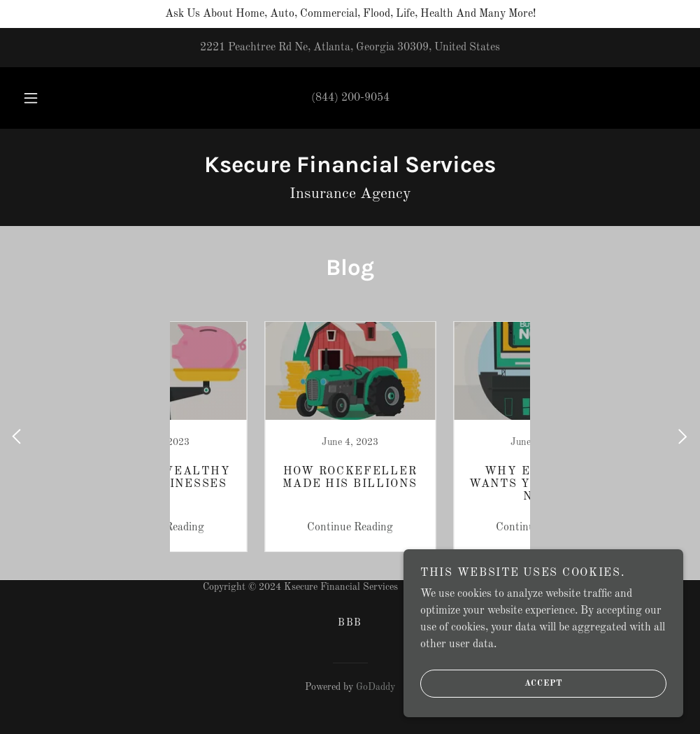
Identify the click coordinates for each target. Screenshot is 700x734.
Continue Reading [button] (256, 528)
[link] (350, 169)
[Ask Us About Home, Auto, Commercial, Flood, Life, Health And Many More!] (350, 14)
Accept (492, 684)
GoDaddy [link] (376, 687)
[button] (47, 98)
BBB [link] (350, 623)
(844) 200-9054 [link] (350, 98)
